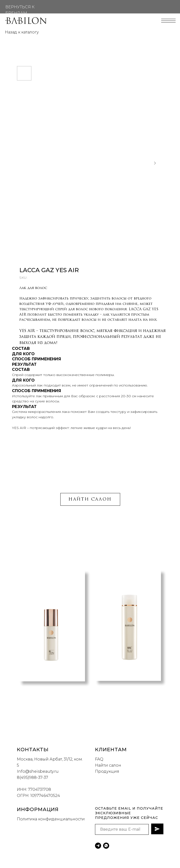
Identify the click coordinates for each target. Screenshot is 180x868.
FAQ (99, 759)
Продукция (107, 771)
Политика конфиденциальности (51, 819)
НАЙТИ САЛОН (90, 499)
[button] (87, 710)
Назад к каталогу (22, 32)
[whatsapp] (106, 846)
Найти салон (108, 765)
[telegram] (98, 846)
